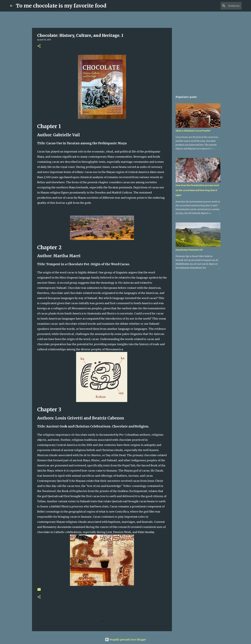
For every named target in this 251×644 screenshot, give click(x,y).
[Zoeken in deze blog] (225, 6)
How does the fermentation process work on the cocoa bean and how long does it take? (197, 190)
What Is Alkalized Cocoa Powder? (193, 131)
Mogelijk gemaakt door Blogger (125, 640)
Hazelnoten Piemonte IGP (189, 250)
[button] (39, 46)
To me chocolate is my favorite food (61, 6)
